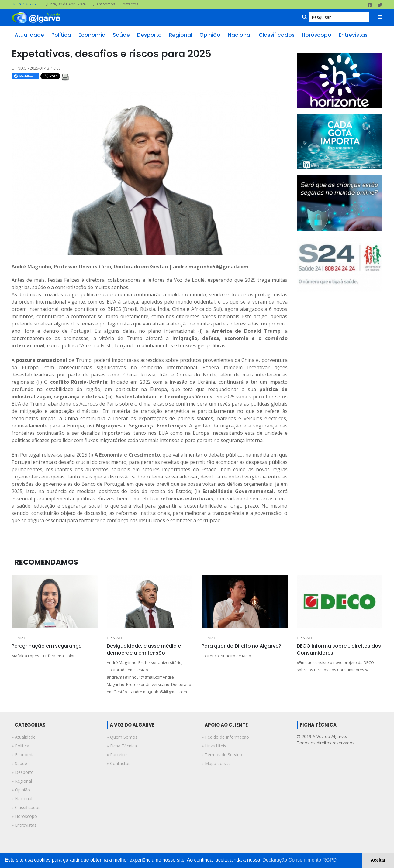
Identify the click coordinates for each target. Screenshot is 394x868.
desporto (149, 35)
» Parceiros (118, 755)
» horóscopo (24, 816)
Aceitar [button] (378, 860)
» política (20, 746)
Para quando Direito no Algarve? (241, 646)
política (61, 35)
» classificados (26, 807)
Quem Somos (103, 4)
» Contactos (119, 763)
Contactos (129, 4)
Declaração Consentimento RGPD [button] (299, 860)
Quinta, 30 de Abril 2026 (65, 4)
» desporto (23, 772)
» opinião (21, 790)
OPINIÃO (19, 638)
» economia (23, 755)
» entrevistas (24, 825)
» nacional (22, 799)
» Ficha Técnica (122, 746)
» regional (22, 781)
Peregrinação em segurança (47, 646)
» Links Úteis (214, 746)
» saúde (19, 763)
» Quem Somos (122, 737)
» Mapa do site (216, 763)
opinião (210, 35)
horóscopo (317, 35)
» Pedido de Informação (225, 737)
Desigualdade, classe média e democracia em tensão (144, 649)
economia (92, 35)
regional (181, 35)
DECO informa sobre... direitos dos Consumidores (339, 649)
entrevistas (353, 35)
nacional (240, 35)
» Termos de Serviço (222, 755)
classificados (277, 35)
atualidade (29, 35)
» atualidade (24, 737)
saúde (121, 35)
